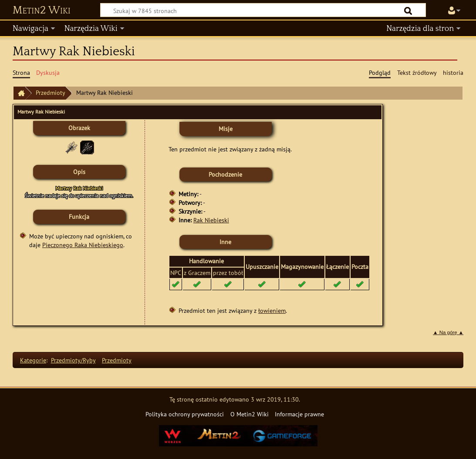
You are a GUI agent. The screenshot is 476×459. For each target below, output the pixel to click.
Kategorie (33, 360)
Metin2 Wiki (42, 10)
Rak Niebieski (211, 220)
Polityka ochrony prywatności (185, 414)
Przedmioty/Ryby (73, 360)
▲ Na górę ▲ (448, 332)
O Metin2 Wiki (250, 414)
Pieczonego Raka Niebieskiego (83, 245)
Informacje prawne (299, 414)
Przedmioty (51, 92)
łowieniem (272, 310)
